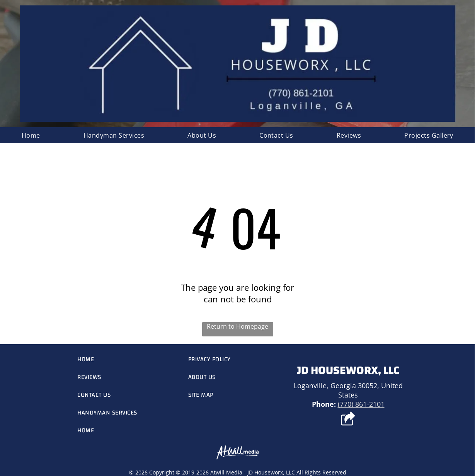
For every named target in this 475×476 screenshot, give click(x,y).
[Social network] (348, 420)
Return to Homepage (237, 326)
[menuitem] (31, 135)
